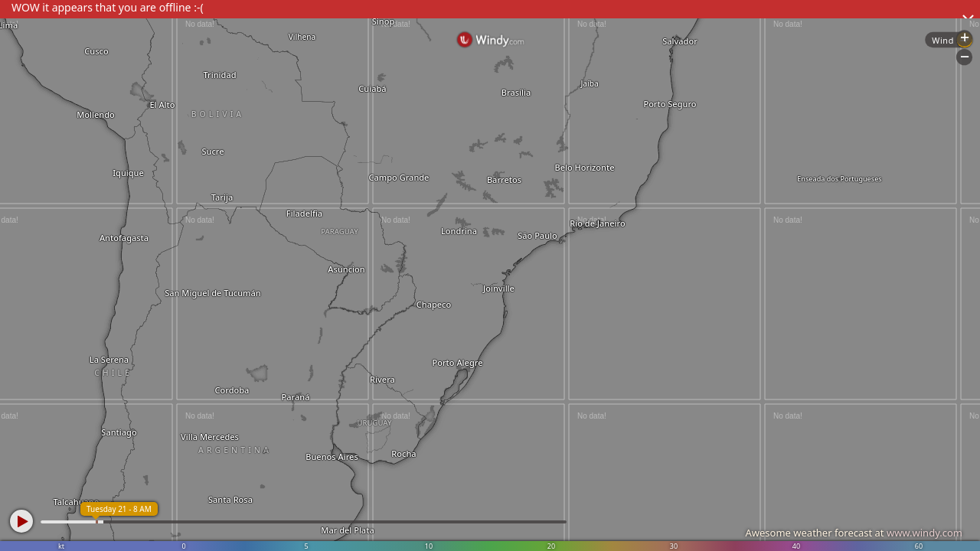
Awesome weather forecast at (854, 533)
